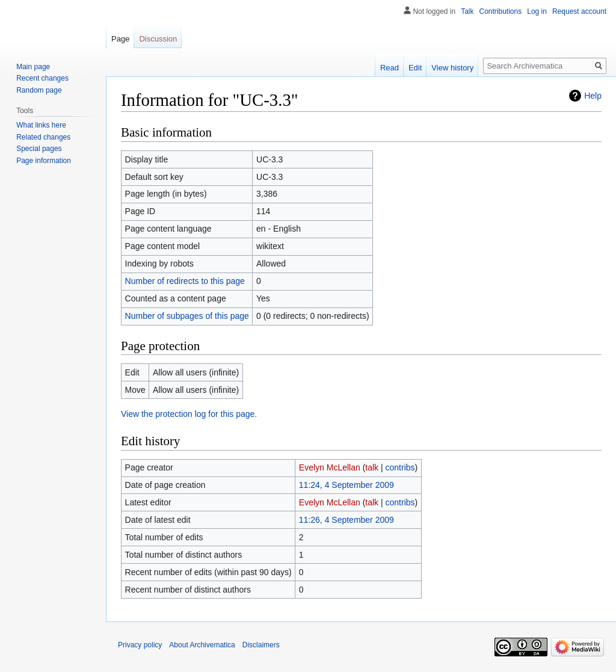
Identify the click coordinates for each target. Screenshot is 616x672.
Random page (39, 90)
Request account (579, 11)
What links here (41, 125)
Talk (467, 11)
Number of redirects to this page (185, 281)
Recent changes (42, 78)
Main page (33, 67)
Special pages (39, 149)
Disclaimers (261, 645)
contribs (400, 467)
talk (372, 467)
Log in (537, 11)
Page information (44, 161)
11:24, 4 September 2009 (346, 485)
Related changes (43, 137)
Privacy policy (140, 645)
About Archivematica (202, 645)
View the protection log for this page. (189, 414)
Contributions (501, 11)
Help (593, 96)
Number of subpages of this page (187, 316)
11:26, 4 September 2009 (346, 520)
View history (452, 68)
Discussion (158, 39)
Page (120, 39)
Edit (415, 68)
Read (390, 68)
